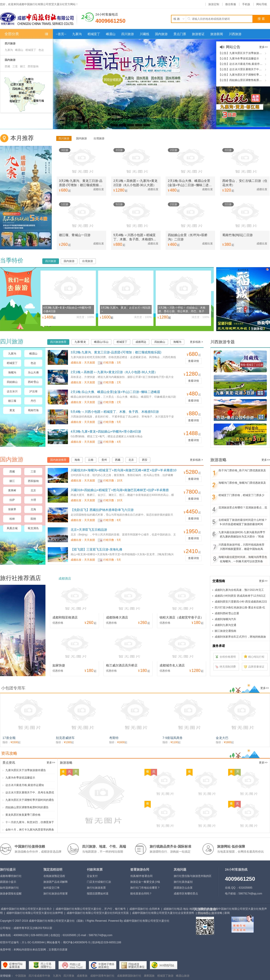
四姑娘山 (12, 382)
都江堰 (12, 401)
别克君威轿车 (65, 738)
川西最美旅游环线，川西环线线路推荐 (241, 545)
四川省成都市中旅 (39, 976)
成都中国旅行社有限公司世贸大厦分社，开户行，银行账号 (91, 909)
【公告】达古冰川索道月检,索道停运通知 (243, 64)
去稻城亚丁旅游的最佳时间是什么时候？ (243, 520)
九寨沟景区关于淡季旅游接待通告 (26, 770)
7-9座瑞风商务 (173, 738)
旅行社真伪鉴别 (183, 882)
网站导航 (262, 4)
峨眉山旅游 (183, 976)
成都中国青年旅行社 (102, 976)
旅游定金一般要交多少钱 (145, 882)
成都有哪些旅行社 (11, 876)
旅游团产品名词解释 (56, 882)
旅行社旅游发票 (96, 888)
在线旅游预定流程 (54, 876)
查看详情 (193, 361)
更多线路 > (196, 342)
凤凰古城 (12, 528)
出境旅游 (99, 138)
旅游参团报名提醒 (11, 894)
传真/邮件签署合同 (141, 876)
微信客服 (231, 4)
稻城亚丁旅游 (165, 976)
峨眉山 (19, 50)
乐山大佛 (33, 373)
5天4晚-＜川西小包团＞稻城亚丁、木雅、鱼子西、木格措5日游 (115, 412)
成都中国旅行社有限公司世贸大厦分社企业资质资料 (163, 913)
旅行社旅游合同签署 (56, 894)
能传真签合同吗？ (141, 894)
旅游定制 (214, 4)
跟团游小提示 (8, 882)
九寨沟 (9, 50)
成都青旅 (82, 976)
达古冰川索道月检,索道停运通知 (25, 785)
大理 (33, 500)
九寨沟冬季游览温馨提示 (20, 778)
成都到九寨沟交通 (225, 625)
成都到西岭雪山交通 (227, 613)
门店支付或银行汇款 (99, 882)
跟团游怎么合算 (183, 888)
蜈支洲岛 (33, 528)
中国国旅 (21, 976)
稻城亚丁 (31, 50)
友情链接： (7, 976)
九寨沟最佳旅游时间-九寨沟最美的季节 (242, 532)
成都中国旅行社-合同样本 (145, 909)
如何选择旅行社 (9, 888)
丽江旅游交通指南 (225, 631)
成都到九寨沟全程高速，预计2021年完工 (239, 590)
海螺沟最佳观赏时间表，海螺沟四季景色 (243, 557)
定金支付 (92, 876)
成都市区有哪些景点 (186, 894)
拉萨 (12, 500)
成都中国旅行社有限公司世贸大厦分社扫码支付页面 (98, 913)
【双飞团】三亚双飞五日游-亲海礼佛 (96, 549)
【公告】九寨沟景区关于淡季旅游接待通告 (244, 53)
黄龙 (12, 410)
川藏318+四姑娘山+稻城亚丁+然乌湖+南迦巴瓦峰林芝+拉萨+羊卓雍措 (120, 490)
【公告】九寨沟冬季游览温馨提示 (239, 59)
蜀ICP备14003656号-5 (76, 942)
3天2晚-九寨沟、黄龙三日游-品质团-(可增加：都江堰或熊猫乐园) (116, 352)
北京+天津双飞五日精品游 (89, 530)
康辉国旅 (149, 976)
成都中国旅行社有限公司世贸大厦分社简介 (26, 909)
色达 (41, 50)
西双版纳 (33, 66)
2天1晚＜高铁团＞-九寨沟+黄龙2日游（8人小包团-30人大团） (114, 372)
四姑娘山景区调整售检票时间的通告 (27, 807)
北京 (33, 490)
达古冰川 (12, 391)
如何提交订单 (52, 888)
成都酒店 (65, 578)
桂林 (12, 519)
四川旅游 (10, 43)
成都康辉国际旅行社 (129, 976)
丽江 (23, 66)
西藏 (7, 66)
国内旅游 (10, 60)
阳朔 (33, 519)
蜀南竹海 (33, 410)
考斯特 (114, 738)
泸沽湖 (33, 391)
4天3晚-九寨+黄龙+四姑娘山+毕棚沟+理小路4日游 (106, 431)
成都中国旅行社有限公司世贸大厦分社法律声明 (35, 913)
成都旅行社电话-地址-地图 (179, 909)
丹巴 (33, 401)
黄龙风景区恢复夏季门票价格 (23, 815)
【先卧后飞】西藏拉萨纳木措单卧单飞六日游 (102, 510)
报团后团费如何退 (98, 894)
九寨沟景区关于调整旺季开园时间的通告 (30, 800)
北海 (33, 509)
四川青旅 (69, 976)
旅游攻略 (217, 913)
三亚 (15, 66)
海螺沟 (12, 373)
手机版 (246, 4)
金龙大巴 (222, 738)
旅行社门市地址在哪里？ (145, 888)
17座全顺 (9, 738)
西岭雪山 (33, 382)
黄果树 (12, 490)
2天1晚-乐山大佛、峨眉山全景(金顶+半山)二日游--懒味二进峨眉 (115, 392)
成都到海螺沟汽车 (225, 619)
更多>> (263, 47)
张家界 (12, 509)
